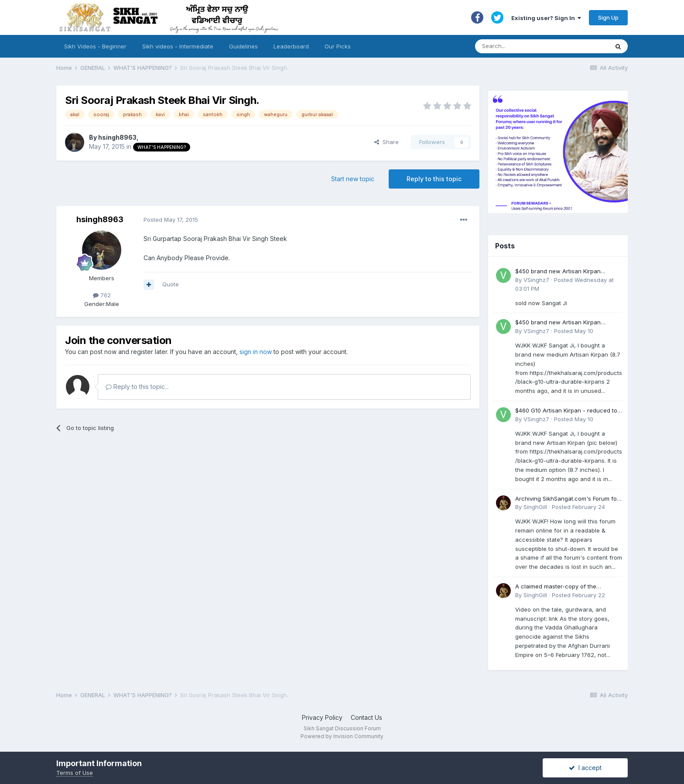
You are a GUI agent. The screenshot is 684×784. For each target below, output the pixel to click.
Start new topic (353, 179)
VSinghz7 (536, 280)
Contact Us (366, 717)
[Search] (533, 46)
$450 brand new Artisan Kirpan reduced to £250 (558, 272)
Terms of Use (75, 773)
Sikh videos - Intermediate (178, 46)
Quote (171, 284)
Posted (171, 220)
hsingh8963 (117, 137)
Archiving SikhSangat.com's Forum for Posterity (567, 499)
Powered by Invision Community (342, 736)
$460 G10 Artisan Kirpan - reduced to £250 (566, 411)
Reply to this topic (434, 179)
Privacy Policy (322, 717)
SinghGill (535, 507)
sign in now (256, 352)
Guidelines (243, 46)
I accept (585, 768)
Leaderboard (291, 46)
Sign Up (608, 17)
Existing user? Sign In (546, 18)
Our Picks (338, 46)
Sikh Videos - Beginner (95, 46)
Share (386, 142)
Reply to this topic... (137, 387)
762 (102, 295)
